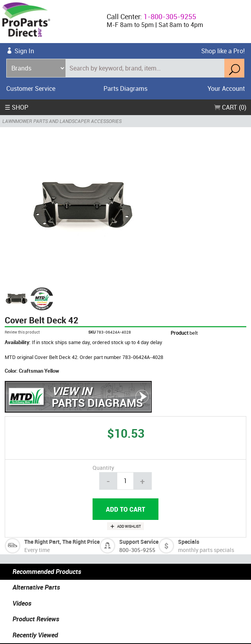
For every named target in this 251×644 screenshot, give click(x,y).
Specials (189, 542)
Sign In (24, 51)
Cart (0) (230, 107)
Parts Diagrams (125, 88)
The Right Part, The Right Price (62, 542)
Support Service (139, 542)
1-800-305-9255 (170, 16)
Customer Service (31, 88)
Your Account (226, 88)
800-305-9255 (137, 550)
